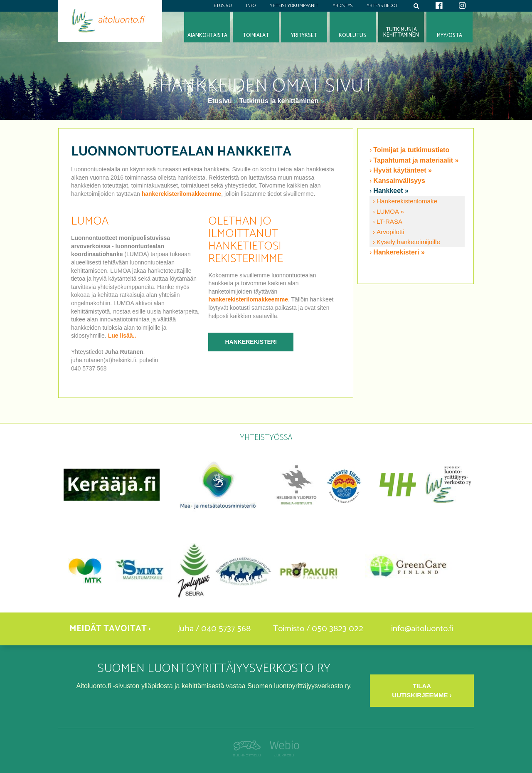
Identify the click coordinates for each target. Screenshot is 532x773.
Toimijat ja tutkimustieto (411, 150)
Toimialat (256, 36)
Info (251, 6)
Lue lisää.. (122, 336)
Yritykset (304, 36)
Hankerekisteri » (399, 252)
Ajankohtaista (207, 36)
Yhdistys (342, 6)
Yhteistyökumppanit (294, 6)
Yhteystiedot (382, 6)
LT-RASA (389, 221)
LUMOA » (390, 211)
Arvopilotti (390, 232)
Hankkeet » (391, 191)
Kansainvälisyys (399, 181)
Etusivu (223, 6)
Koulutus (352, 36)
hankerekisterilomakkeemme (181, 194)
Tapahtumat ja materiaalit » (416, 160)
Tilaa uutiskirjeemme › (422, 690)
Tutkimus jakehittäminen (401, 32)
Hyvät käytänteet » (403, 170)
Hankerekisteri (251, 342)
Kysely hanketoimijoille (408, 242)
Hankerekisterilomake (407, 201)
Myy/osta (449, 36)
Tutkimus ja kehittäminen (279, 101)
